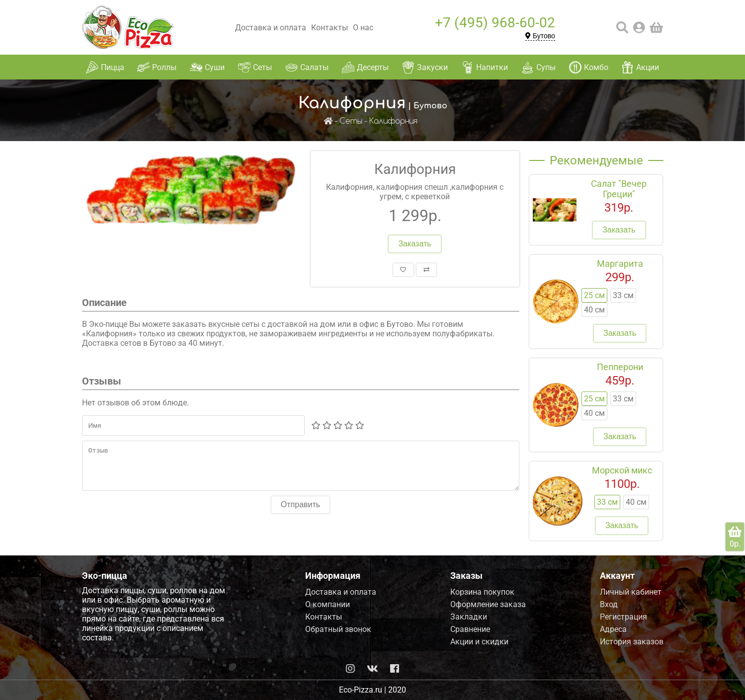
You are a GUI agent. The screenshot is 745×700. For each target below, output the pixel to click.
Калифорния (393, 121)
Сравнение (470, 629)
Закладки (469, 617)
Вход (609, 604)
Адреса (613, 629)
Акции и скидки (479, 642)
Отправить (300, 512)
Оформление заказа (488, 604)
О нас (363, 28)
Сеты (351, 121)
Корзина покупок (482, 592)
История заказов (632, 642)
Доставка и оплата (271, 28)
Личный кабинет (631, 592)
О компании (328, 604)
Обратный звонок (338, 629)
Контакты (330, 28)
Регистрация (623, 617)
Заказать (414, 244)
